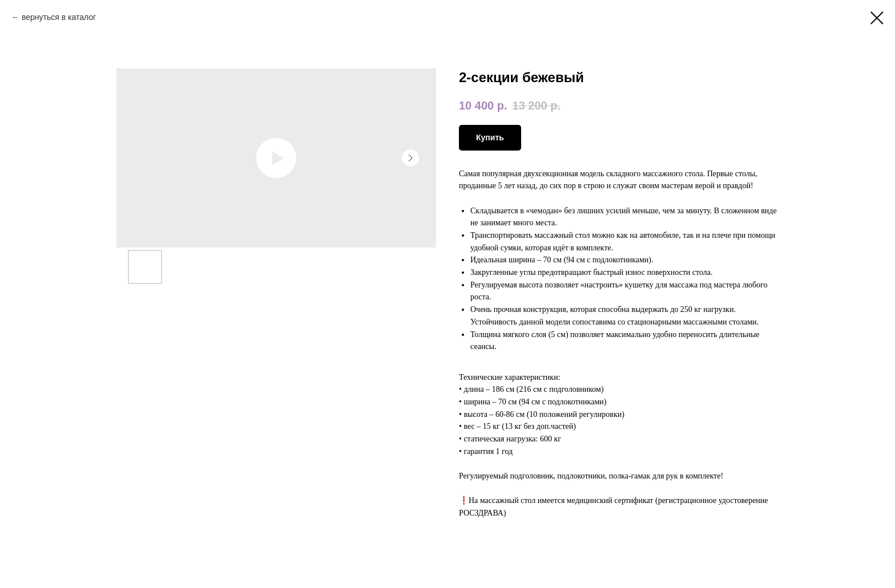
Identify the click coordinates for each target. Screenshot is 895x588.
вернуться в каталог (59, 17)
